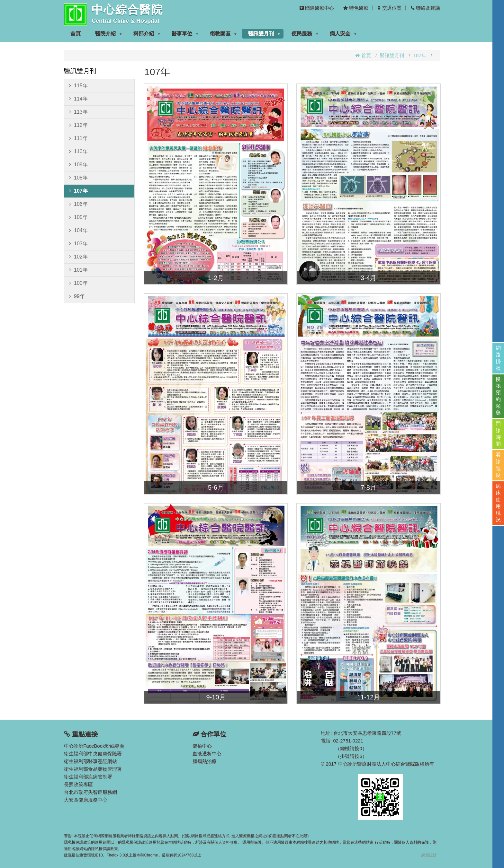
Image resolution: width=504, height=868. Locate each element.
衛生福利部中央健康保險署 (93, 754)
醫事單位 (185, 34)
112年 (78, 125)
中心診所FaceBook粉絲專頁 (94, 746)
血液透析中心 (207, 754)
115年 (78, 86)
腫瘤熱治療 (205, 761)
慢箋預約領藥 (498, 396)
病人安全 (343, 34)
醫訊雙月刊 (264, 34)
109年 (78, 165)
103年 (78, 244)
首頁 (76, 34)
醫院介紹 (108, 34)
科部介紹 (147, 34)
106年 (78, 204)
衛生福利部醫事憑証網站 (90, 761)
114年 (78, 99)
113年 (78, 112)
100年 (78, 283)
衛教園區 (223, 34)
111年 (78, 138)
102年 (78, 257)
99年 (77, 296)
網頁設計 (429, 855)
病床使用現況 (498, 503)
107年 (420, 55)
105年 (78, 217)
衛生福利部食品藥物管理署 (93, 769)
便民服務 (305, 34)
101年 (78, 270)
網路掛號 (498, 358)
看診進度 (498, 465)
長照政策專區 (78, 784)
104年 (78, 231)
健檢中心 (202, 746)
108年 (78, 178)
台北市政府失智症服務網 (90, 792)
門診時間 (498, 434)
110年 (78, 152)
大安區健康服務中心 (86, 800)
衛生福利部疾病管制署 (88, 777)
